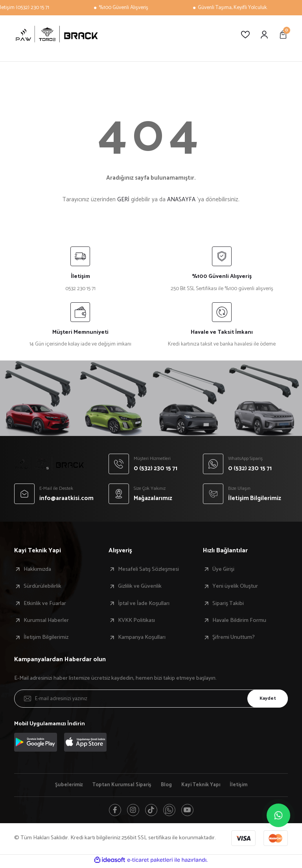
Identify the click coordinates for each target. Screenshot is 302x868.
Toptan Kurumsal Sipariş (120, 785)
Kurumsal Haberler (46, 620)
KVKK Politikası (136, 620)
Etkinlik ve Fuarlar (45, 603)
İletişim (245, 785)
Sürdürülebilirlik (42, 586)
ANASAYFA (181, 200)
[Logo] (57, 34)
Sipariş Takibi (228, 603)
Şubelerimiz (63, 785)
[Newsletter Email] (151, 699)
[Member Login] (264, 35)
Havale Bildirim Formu (239, 620)
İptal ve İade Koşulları (144, 603)
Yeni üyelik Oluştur (235, 586)
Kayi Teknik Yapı (205, 785)
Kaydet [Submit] (265, 698)
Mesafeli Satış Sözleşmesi (148, 569)
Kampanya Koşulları (142, 637)
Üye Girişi (223, 569)
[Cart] (283, 35)
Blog (168, 785)
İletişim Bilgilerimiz (46, 637)
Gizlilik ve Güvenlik (140, 586)
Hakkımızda (37, 569)
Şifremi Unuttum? (234, 637)
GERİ (123, 200)
